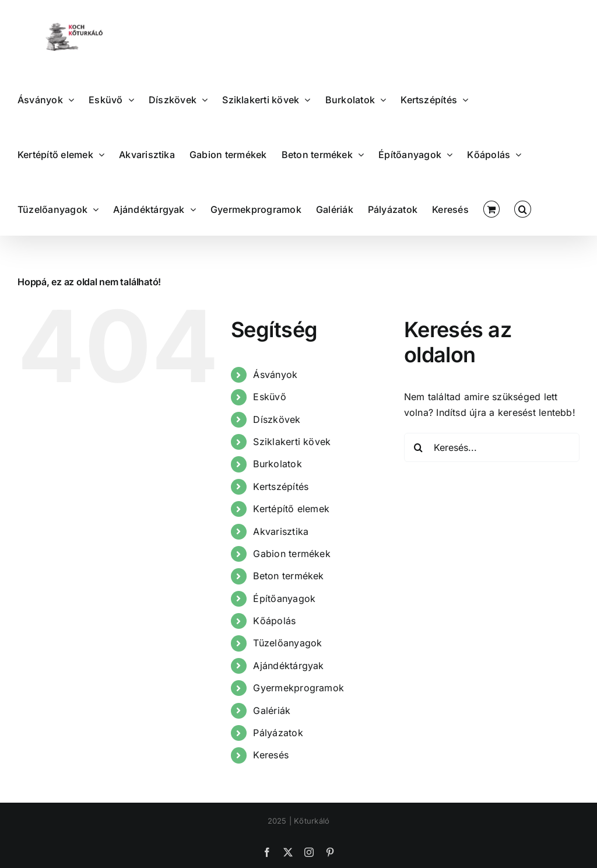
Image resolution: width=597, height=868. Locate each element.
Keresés (271, 755)
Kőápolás (274, 621)
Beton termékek (288, 576)
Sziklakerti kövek (292, 442)
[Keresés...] (492, 447)
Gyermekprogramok (298, 688)
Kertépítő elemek (291, 509)
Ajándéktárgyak (288, 666)
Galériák (272, 710)
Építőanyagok (284, 598)
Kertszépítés (281, 487)
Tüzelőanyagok (287, 643)
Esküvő (269, 397)
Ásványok (275, 374)
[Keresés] (419, 447)
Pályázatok (278, 733)
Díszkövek (277, 419)
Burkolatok (277, 464)
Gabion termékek (292, 554)
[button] (522, 208)
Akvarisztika (281, 531)
